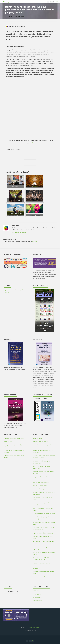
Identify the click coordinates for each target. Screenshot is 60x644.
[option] (16, 615)
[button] (6, 615)
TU (33, 143)
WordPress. (36, 627)
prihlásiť (34, 241)
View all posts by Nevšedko (19, 232)
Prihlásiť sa (36, 591)
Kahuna (30, 627)
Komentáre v (37, 597)
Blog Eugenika (8, 2)
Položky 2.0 (37, 594)
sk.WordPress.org (37, 601)
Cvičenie (13, 15)
